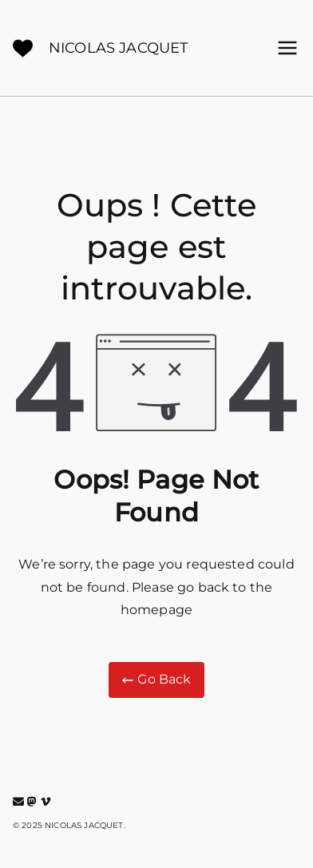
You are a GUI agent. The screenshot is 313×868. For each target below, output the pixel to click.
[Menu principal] (287, 48)
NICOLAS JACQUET (118, 48)
